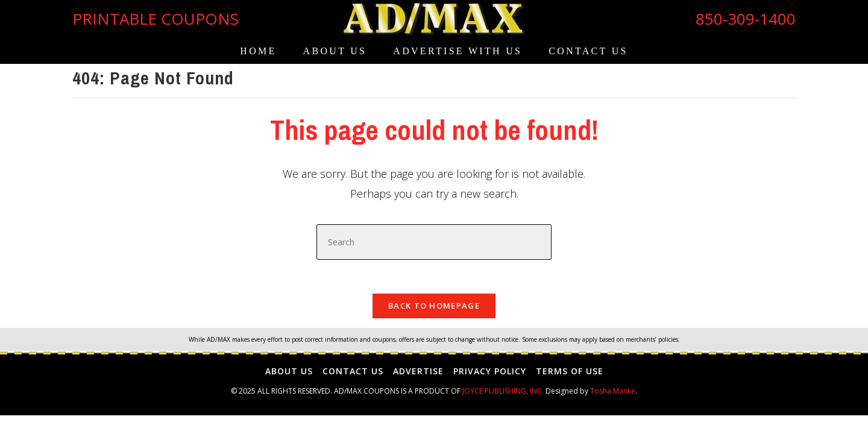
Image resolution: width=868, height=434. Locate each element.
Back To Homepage (434, 309)
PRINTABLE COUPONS (156, 19)
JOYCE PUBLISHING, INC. (503, 395)
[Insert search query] (434, 242)
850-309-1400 (746, 19)
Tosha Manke (613, 395)
